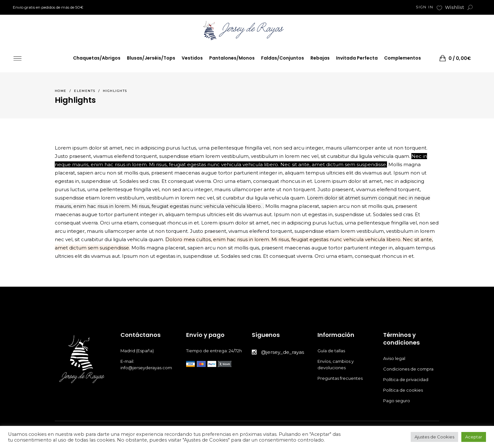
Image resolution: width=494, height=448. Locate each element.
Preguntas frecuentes (340, 378)
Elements (85, 91)
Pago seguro (397, 401)
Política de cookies (403, 390)
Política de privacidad (406, 379)
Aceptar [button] (474, 437)
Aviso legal (395, 358)
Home (61, 91)
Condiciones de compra (409, 369)
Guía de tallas (331, 351)
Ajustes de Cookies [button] (434, 437)
